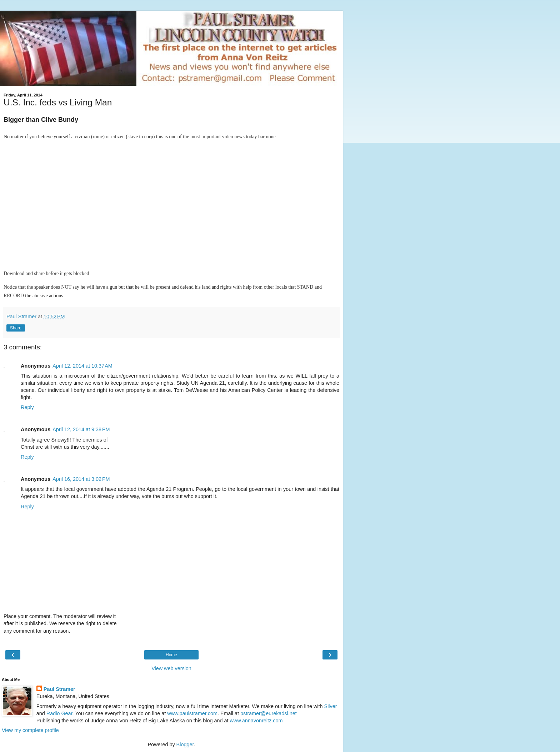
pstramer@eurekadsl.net (269, 713)
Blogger (185, 744)
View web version (171, 668)
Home (171, 655)
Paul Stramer (59, 689)
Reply (27, 407)
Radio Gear (59, 713)
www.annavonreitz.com (256, 721)
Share (16, 328)
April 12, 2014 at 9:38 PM (81, 429)
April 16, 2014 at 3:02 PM (81, 479)
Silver (331, 706)
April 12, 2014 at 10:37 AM (82, 366)
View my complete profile (30, 730)
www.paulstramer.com (192, 713)
